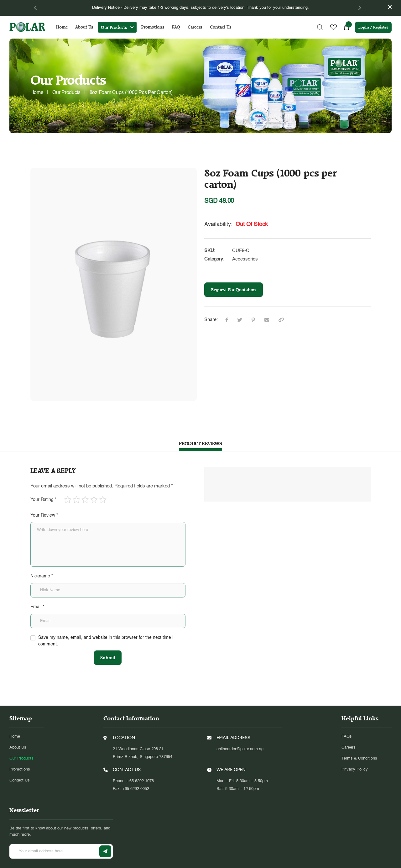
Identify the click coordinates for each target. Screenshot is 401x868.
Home (62, 27)
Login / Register (373, 27)
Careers (195, 27)
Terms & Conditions (359, 741)
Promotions (153, 27)
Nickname (42, 576)
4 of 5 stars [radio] (94, 500)
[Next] (359, 8)
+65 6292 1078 (140, 763)
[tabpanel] (201, 8)
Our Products (114, 27)
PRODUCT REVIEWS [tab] (200, 443)
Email (37, 607)
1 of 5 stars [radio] (68, 500)
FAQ (176, 27)
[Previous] (36, 8)
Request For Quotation (234, 290)
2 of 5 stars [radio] (76, 500)
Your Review (44, 515)
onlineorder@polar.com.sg (240, 731)
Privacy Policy (355, 752)
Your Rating (43, 500)
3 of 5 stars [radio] (85, 500)
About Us (84, 27)
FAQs (347, 719)
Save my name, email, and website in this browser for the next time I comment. (106, 641)
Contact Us (221, 27)
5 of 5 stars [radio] (103, 500)
